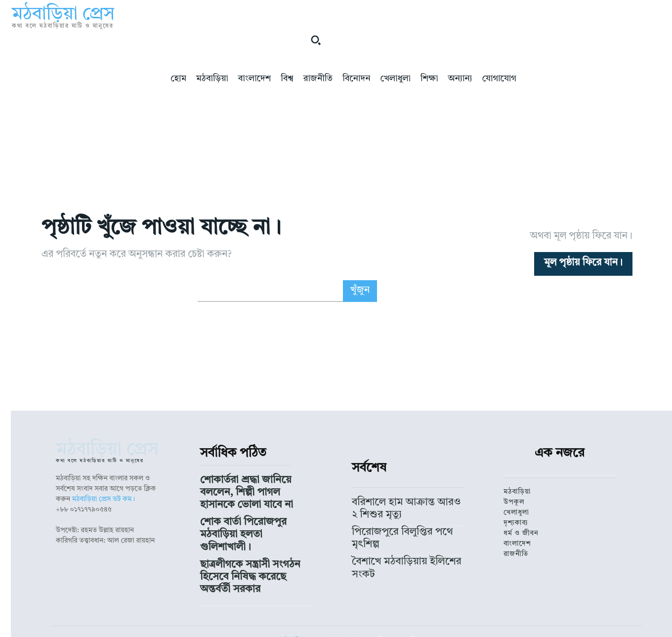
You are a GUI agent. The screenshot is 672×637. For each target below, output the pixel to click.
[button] (316, 40)
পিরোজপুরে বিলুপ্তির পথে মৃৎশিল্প (396, 523)
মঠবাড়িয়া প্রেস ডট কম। (104, 509)
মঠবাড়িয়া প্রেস (302, 604)
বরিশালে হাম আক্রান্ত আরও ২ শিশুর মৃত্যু (406, 510)
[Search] (360, 300)
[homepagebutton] (583, 268)
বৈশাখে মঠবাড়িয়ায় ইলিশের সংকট (397, 536)
